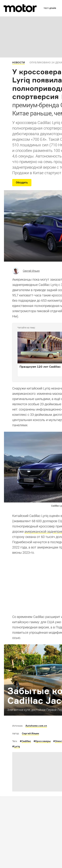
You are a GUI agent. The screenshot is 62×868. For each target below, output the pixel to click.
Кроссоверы (43, 741)
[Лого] (20, 8)
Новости (19, 62)
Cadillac (26, 741)
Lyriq (17, 746)
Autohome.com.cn (36, 726)
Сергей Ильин (31, 271)
